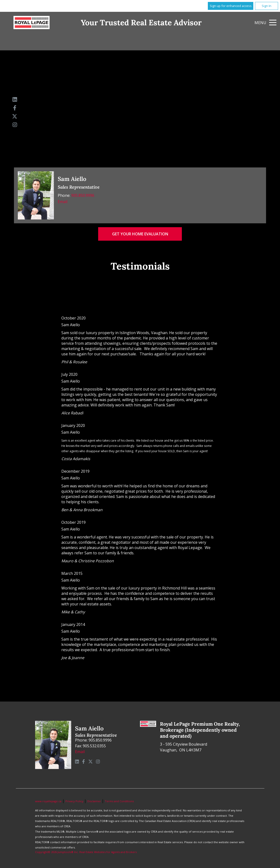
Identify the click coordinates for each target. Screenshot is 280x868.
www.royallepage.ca (48, 801)
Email (63, 202)
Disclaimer (95, 801)
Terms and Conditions (119, 801)
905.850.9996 (83, 195)
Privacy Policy (75, 801)
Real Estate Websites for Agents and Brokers (108, 852)
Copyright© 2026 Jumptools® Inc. (57, 852)
